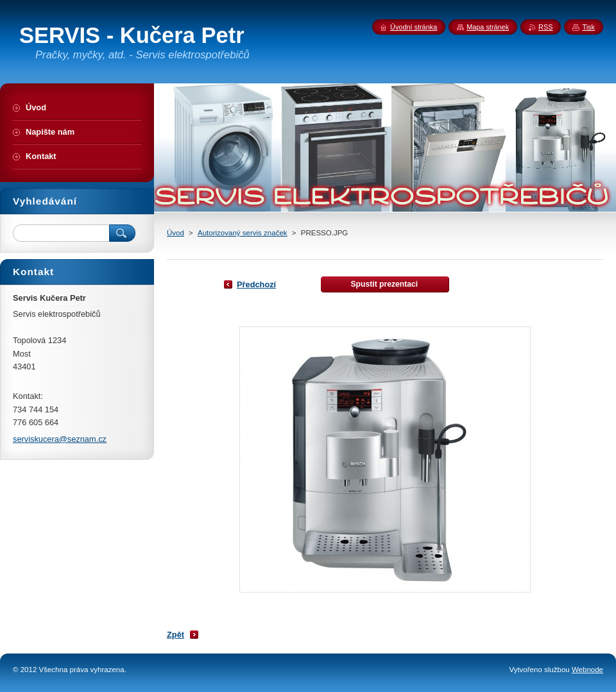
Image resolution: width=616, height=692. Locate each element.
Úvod (175, 233)
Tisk (588, 27)
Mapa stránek (488, 27)
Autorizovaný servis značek (243, 233)
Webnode (587, 670)
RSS (545, 27)
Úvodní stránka (414, 27)
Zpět (175, 635)
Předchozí (256, 284)
